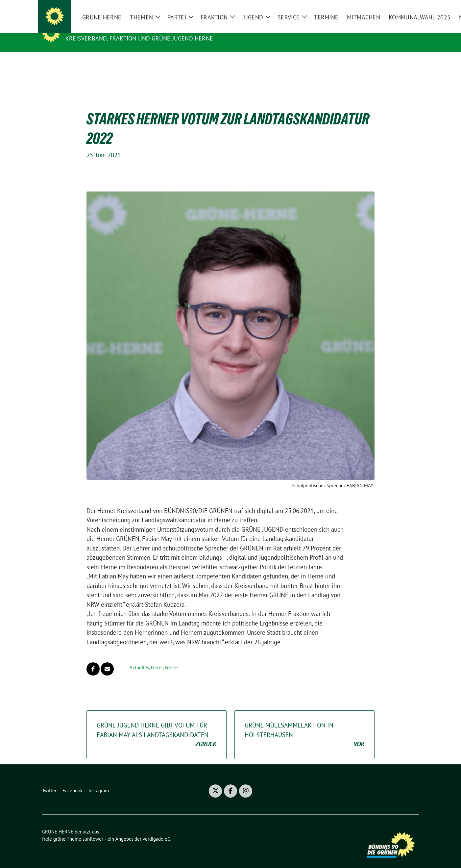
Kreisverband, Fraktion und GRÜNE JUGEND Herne (139, 38)
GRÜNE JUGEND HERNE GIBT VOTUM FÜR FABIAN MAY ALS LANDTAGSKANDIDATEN (157, 725)
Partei (157, 657)
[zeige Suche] (407, 8)
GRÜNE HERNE (88, 29)
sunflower (93, 829)
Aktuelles (139, 657)
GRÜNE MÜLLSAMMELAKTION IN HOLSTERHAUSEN (304, 725)
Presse (171, 657)
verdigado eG (157, 829)
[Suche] (398, 8)
